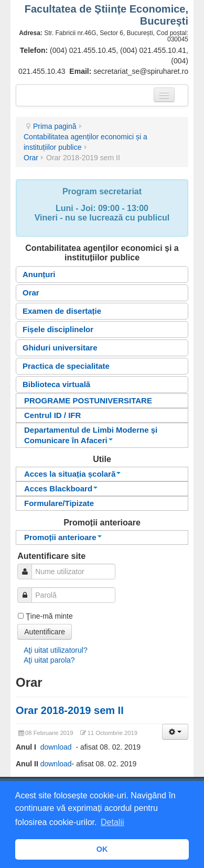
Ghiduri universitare (60, 348)
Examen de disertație (62, 311)
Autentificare (45, 632)
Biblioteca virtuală (56, 384)
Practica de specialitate (66, 366)
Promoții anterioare (63, 537)
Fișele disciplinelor (58, 329)
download (58, 747)
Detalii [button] (112, 822)
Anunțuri (39, 274)
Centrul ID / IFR (52, 415)
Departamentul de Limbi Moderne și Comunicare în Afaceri (91, 435)
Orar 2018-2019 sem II (70, 710)
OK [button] (102, 849)
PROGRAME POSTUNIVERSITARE (88, 400)
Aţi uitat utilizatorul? (55, 650)
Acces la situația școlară (72, 474)
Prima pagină (55, 126)
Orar (31, 158)
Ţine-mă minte (49, 616)
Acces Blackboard (61, 488)
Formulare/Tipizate (59, 503)
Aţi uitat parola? (49, 660)
